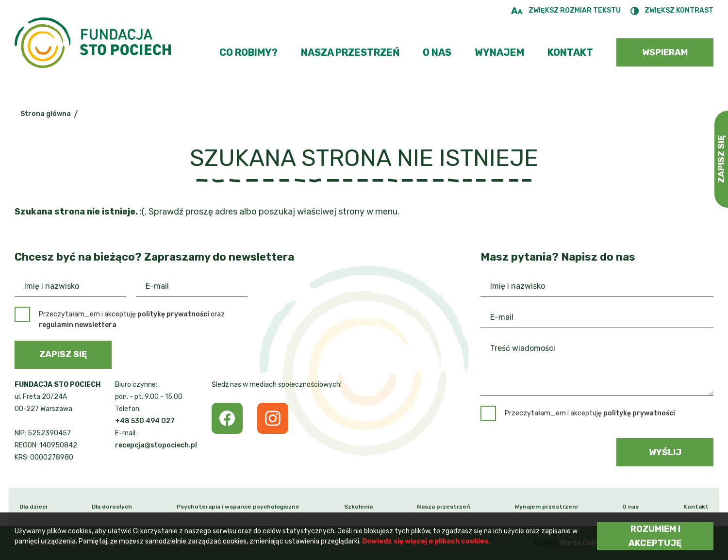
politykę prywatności (173, 314)
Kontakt (570, 52)
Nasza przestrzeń (350, 52)
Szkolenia (358, 507)
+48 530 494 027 (145, 421)
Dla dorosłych (112, 507)
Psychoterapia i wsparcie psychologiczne (238, 507)
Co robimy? (248, 52)
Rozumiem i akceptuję (655, 536)
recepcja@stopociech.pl (156, 445)
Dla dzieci (33, 507)
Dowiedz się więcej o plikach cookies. (426, 541)
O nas (437, 52)
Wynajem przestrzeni (546, 507)
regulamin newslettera (78, 325)
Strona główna (46, 114)
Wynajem (499, 52)
